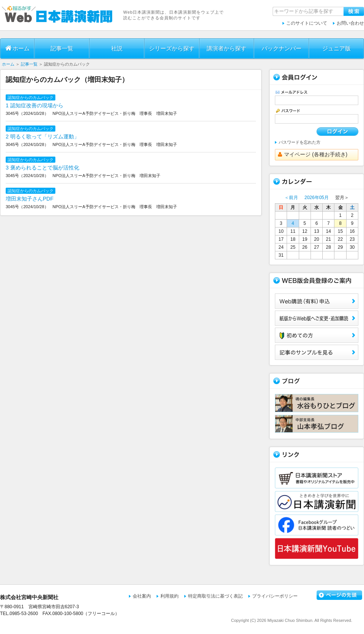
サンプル (317, 352)
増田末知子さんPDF (30, 199)
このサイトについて (307, 23)
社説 (117, 48)
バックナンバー (282, 48)
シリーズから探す (172, 48)
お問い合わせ (350, 23)
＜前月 (291, 198)
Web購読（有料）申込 (317, 301)
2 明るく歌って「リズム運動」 (42, 137)
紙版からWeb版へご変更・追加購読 (317, 318)
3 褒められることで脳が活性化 (42, 168)
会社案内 (142, 596)
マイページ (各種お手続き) (313, 154)
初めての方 (317, 335)
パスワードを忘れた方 (300, 142)
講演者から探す (227, 48)
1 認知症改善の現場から (35, 105)
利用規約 (169, 596)
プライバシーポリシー (275, 596)
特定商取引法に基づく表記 (215, 596)
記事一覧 (62, 48)
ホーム (17, 48)
